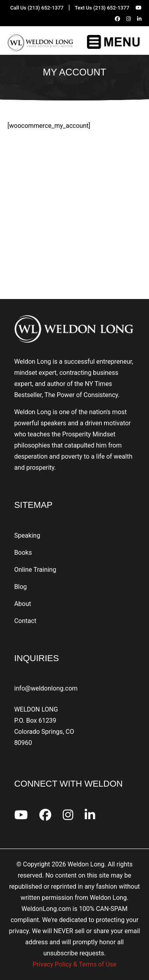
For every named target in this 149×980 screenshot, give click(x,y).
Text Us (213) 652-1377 (102, 8)
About (23, 604)
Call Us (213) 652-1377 (37, 8)
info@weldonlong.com (46, 688)
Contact (25, 621)
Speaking (27, 535)
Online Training (35, 570)
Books (23, 553)
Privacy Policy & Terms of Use (74, 964)
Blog (21, 587)
